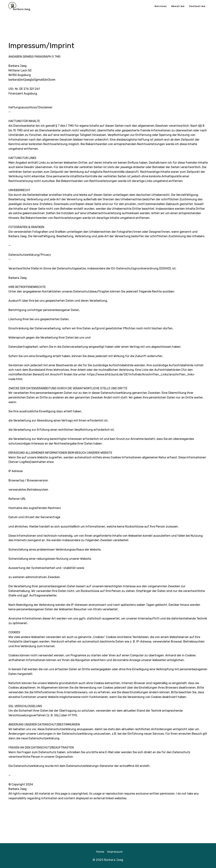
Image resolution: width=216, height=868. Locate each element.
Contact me (197, 6)
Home (100, 852)
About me (178, 6)
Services (161, 6)
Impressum (115, 852)
